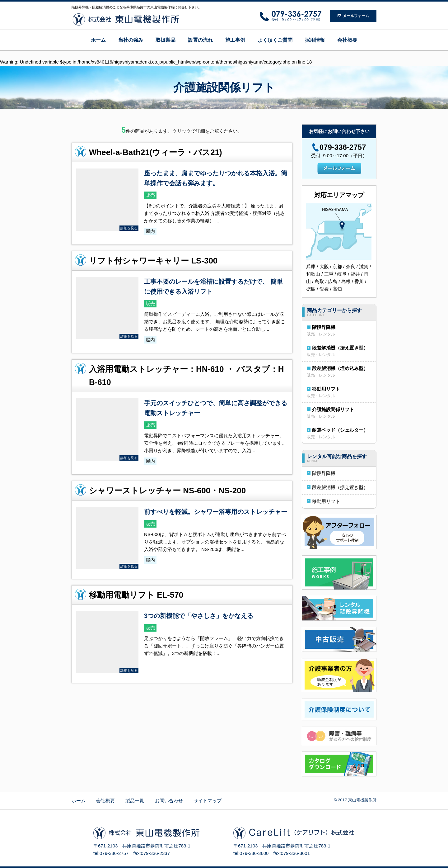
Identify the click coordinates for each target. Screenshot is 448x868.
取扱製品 (166, 40)
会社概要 (347, 40)
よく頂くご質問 (275, 40)
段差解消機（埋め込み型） (340, 368)
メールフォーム (353, 16)
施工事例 (235, 40)
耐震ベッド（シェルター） (340, 430)
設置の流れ (200, 40)
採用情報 (315, 40)
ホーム (98, 40)
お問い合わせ (169, 801)
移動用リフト (326, 389)
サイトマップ (208, 801)
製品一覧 (135, 801)
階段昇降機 (324, 327)
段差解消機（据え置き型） (340, 348)
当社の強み (131, 40)
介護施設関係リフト (333, 409)
